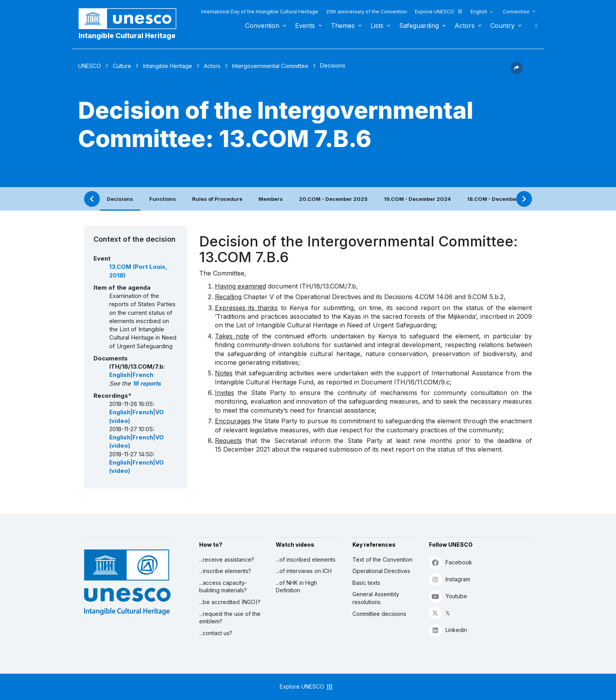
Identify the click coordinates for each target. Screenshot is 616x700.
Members (271, 199)
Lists (377, 26)
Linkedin (448, 630)
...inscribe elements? (225, 571)
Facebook (451, 562)
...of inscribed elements (306, 559)
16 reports (147, 384)
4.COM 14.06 (434, 297)
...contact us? (216, 633)
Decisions (120, 199)
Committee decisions (379, 614)
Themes (343, 26)
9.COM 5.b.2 (486, 297)
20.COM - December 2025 (333, 199)
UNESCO (90, 66)
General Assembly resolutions (376, 598)
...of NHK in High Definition (296, 587)
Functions (163, 199)
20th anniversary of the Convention (367, 12)
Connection (516, 12)
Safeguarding (419, 26)
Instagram (450, 579)
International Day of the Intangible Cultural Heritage (260, 12)
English (479, 12)
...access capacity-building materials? (223, 587)
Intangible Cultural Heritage (127, 36)
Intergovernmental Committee (270, 66)
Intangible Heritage (168, 66)
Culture (122, 66)
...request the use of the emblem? (230, 618)
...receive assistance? (227, 559)
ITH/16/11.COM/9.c (422, 382)
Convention (262, 26)
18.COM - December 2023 (501, 199)
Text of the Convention (382, 559)
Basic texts (366, 583)
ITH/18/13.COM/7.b (328, 286)
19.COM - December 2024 (417, 199)
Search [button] (534, 26)
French (143, 375)
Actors (465, 26)
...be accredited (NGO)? (230, 602)
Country (502, 26)
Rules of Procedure (217, 199)
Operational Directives (381, 571)
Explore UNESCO (439, 12)
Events (305, 26)
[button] (517, 72)
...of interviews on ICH (304, 571)
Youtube (448, 596)
